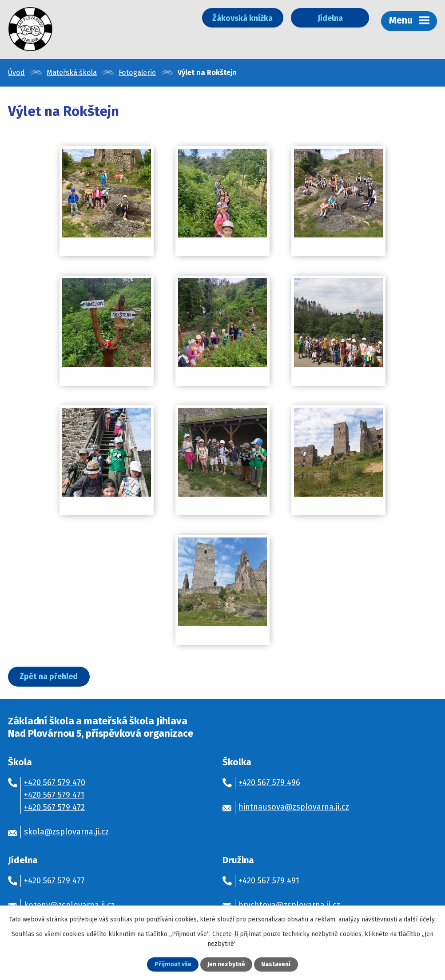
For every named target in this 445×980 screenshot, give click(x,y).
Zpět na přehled (49, 677)
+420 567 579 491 (269, 881)
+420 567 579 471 (54, 796)
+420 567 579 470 (55, 783)
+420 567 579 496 (269, 783)
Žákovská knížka (238, 18)
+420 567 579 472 (54, 808)
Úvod (16, 73)
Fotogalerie (137, 73)
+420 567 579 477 (54, 881)
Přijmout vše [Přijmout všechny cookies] (173, 965)
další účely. (420, 919)
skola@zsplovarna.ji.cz (66, 833)
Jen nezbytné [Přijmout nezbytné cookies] (226, 965)
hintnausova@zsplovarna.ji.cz (294, 808)
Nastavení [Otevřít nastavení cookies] (276, 965)
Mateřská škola (72, 73)
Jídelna (328, 18)
